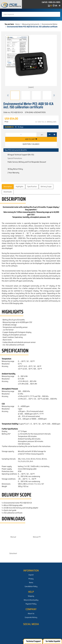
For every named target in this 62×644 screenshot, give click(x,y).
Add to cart (31, 139)
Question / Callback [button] (31, 144)
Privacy (31, 579)
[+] (54, 135)
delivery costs (52, 122)
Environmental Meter (50, 24)
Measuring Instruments (31, 24)
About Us (31, 614)
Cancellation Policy (31, 586)
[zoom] (31, 62)
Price (6, 122)
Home (18, 24)
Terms (31, 583)
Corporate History (31, 617)
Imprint (31, 575)
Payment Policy (31, 604)
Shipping (31, 596)
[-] (50, 135)
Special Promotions (15, 158)
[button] (8, 95)
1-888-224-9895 (54, 2)
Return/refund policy (31, 600)
